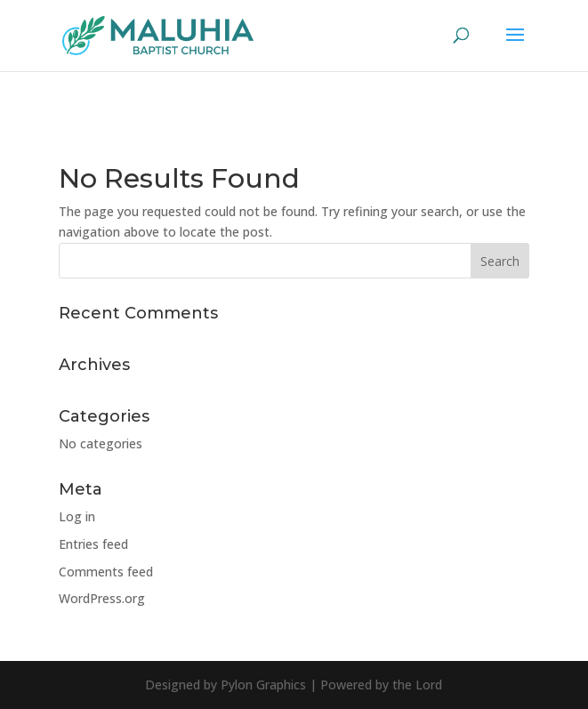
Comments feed (106, 572)
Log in (77, 516)
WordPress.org (102, 598)
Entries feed (93, 544)
